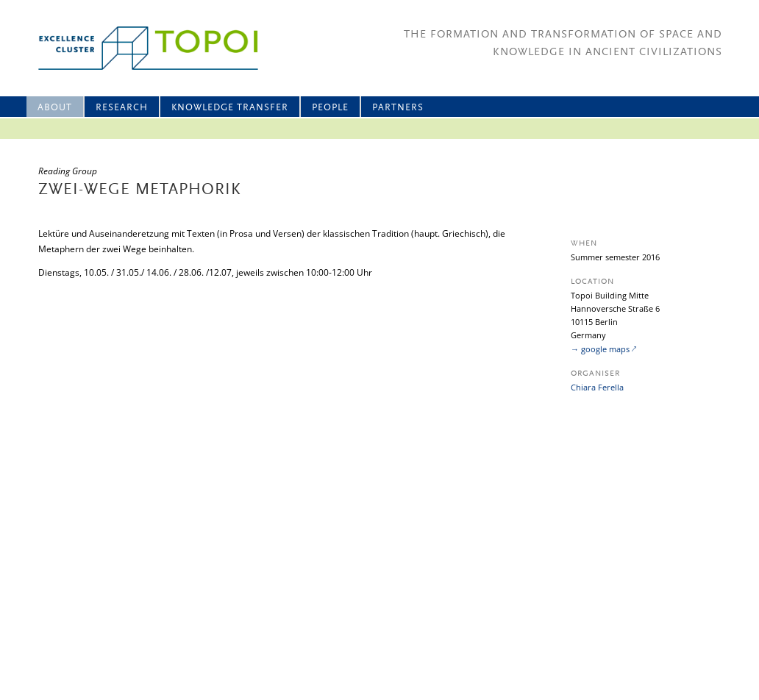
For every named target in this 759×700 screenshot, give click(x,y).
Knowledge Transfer (230, 108)
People (330, 108)
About (55, 108)
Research (122, 108)
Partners (398, 108)
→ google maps (600, 349)
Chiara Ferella (597, 387)
